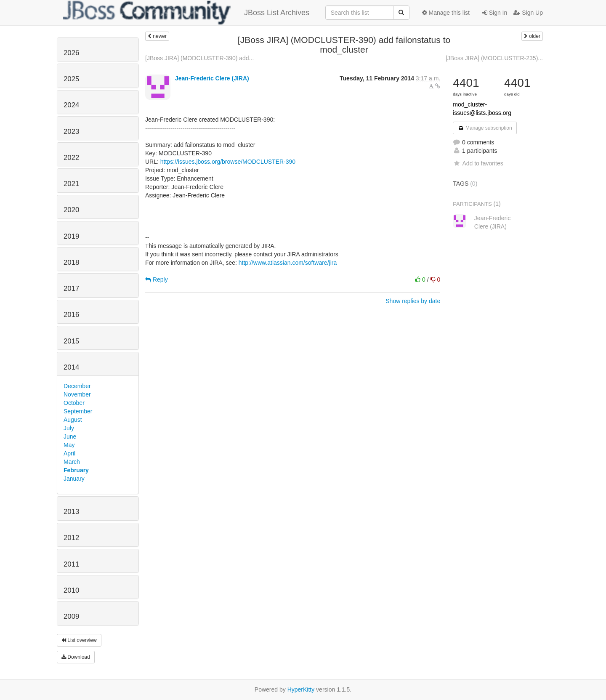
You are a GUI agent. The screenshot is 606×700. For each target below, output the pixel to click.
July (69, 428)
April (69, 453)
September (78, 411)
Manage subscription (485, 128)
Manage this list (446, 13)
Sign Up (528, 13)
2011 (71, 564)
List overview (79, 640)
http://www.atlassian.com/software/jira (288, 263)
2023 (71, 132)
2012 (71, 538)
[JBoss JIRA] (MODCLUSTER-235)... (494, 58)
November (77, 394)
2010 (71, 590)
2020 (71, 210)
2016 (71, 315)
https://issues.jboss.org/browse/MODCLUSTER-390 (228, 162)
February (76, 470)
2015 (71, 341)
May (69, 445)
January (74, 479)
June (70, 437)
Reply (157, 279)
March (72, 462)
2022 (71, 158)
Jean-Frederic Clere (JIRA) (212, 78)
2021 (71, 184)
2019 (71, 236)
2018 (71, 262)
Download (76, 657)
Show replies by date (413, 301)
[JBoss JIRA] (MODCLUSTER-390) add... (199, 58)
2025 (71, 79)
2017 (71, 289)
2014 (71, 367)
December (77, 386)
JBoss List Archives (186, 13)
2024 (71, 105)
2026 (71, 53)
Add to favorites (478, 163)
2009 (71, 616)
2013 (71, 512)
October (74, 403)
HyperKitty (301, 689)
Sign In (495, 13)
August (73, 420)
